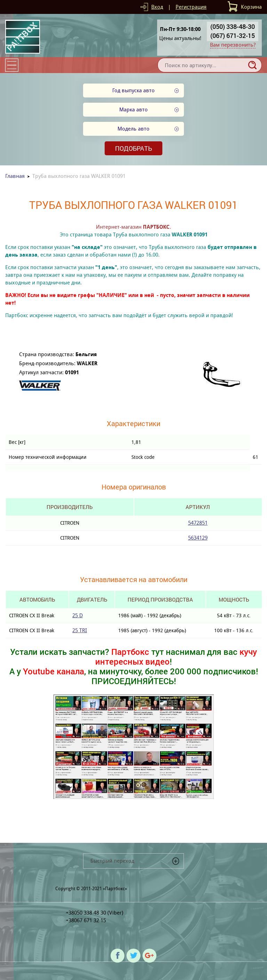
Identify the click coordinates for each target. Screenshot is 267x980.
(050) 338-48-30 (233, 26)
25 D (78, 615)
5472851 (198, 523)
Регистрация (191, 7)
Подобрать (133, 148)
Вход (157, 7)
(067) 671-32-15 (233, 36)
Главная (15, 176)
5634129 (198, 538)
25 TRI (80, 630)
